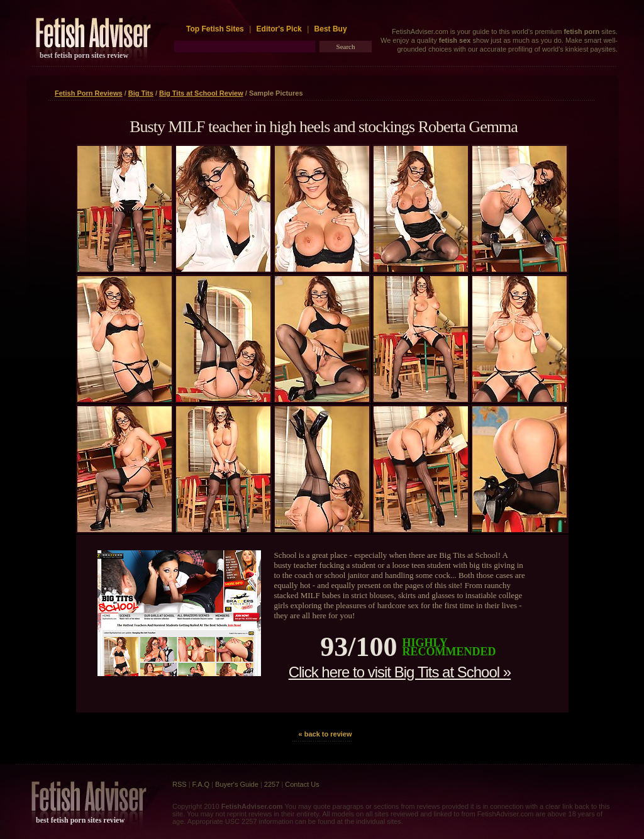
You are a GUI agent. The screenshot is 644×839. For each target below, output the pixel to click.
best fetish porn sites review (84, 55)
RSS (180, 784)
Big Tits (141, 93)
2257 (272, 784)
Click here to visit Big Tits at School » (400, 672)
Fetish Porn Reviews (89, 93)
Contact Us (302, 784)
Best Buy (331, 29)
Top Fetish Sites (216, 29)
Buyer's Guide (237, 784)
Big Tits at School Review (201, 93)
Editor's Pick (279, 29)
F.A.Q (201, 784)
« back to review (325, 734)
